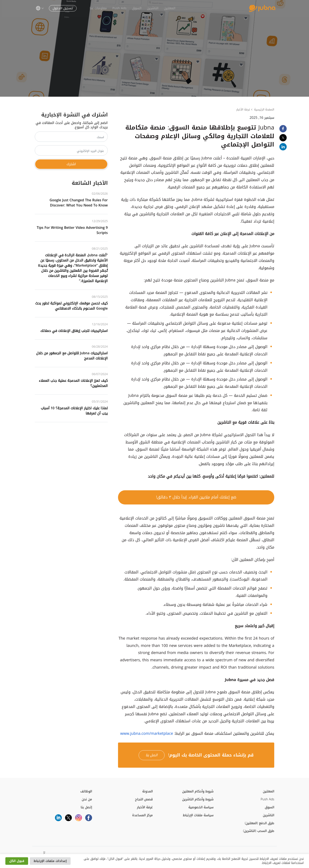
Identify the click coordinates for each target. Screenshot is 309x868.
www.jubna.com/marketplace (147, 734)
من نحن (87, 799)
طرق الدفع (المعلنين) (260, 823)
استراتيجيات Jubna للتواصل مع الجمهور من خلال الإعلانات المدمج (72, 356)
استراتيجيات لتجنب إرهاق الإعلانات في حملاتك (74, 331)
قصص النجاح (144, 799)
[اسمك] (71, 137)
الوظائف (86, 791)
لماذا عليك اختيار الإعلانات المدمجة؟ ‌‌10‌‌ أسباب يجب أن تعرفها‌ (74, 411)
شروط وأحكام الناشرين (198, 799)
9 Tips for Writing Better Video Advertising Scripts (72, 230)
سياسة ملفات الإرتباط (198, 815)
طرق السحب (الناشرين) (259, 831)
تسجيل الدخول (61, 8)
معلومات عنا (97, 8)
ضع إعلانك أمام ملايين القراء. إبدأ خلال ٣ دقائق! (196, 497)
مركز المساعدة (142, 815)
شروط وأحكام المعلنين (198, 791)
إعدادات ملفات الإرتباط (50, 861)
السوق (135, 8)
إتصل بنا (86, 807)
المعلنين (168, 8)
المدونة (148, 791)
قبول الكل (17, 861)
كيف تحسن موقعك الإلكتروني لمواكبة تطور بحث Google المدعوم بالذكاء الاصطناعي (71, 306)
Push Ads (118, 8)
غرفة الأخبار (243, 110)
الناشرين (151, 8)
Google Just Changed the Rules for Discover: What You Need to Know (79, 203)
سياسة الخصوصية (201, 807)
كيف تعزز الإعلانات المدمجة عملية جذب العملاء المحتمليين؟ (73, 383)
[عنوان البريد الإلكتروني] (71, 150)
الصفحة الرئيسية (264, 110)
